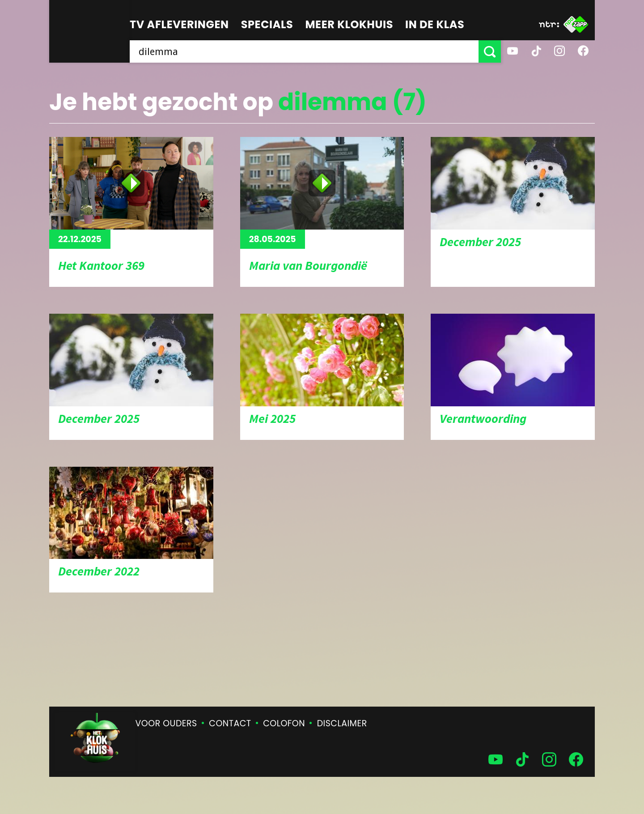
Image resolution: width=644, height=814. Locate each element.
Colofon (284, 723)
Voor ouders (166, 723)
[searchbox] (304, 51)
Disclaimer (342, 723)
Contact (230, 723)
